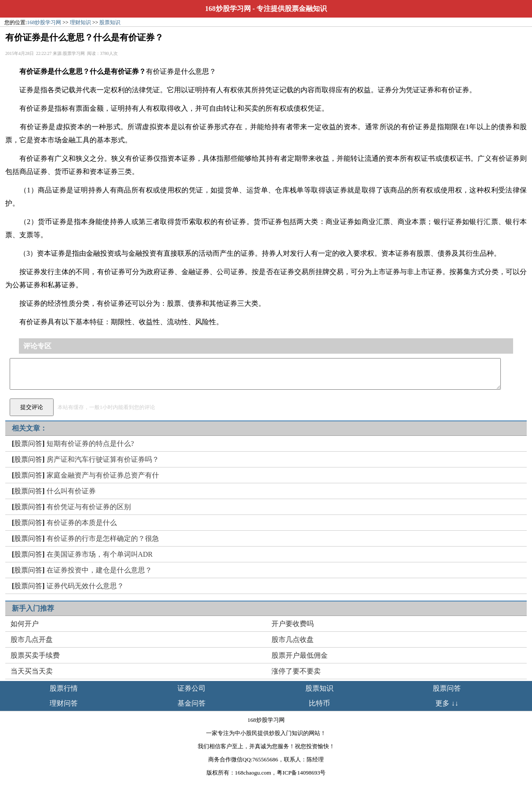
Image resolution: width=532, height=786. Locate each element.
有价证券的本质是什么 (82, 523)
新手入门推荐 (33, 608)
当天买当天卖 (32, 671)
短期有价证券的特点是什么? (90, 444)
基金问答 (192, 703)
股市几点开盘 (32, 639)
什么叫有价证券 (71, 491)
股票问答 (28, 444)
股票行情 (64, 688)
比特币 (319, 703)
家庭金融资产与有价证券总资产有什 (103, 475)
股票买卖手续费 (35, 655)
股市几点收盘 (293, 639)
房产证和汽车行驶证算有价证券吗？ (103, 459)
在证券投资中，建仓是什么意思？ (99, 570)
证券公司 (192, 688)
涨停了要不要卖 (296, 671)
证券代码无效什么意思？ (85, 586)
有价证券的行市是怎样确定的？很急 (103, 538)
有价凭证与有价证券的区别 (89, 507)
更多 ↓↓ (447, 703)
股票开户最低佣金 (300, 655)
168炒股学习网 (228, 9)
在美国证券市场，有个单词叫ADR (100, 554)
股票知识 (110, 22)
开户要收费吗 (293, 624)
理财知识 (80, 22)
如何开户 (25, 624)
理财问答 (64, 703)
